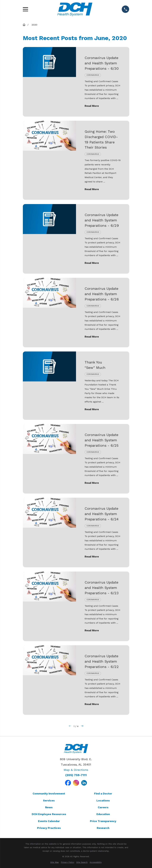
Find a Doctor (103, 793)
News (49, 807)
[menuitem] (55, 862)
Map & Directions (76, 770)
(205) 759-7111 (76, 775)
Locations (103, 800)
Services (49, 800)
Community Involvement (49, 793)
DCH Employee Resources (49, 814)
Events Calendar (49, 821)
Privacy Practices (49, 828)
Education (103, 814)
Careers (103, 807)
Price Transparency (103, 821)
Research (103, 828)
